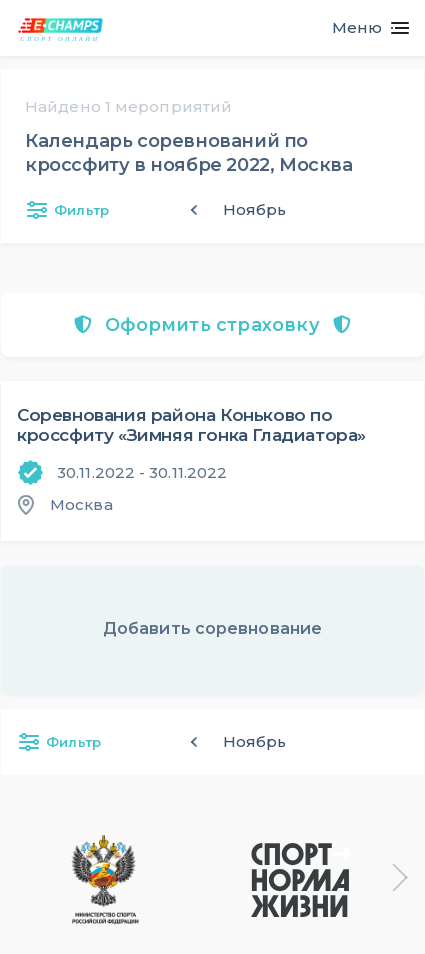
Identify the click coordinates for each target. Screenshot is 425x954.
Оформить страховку (212, 325)
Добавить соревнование (212, 628)
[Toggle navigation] (362, 28)
